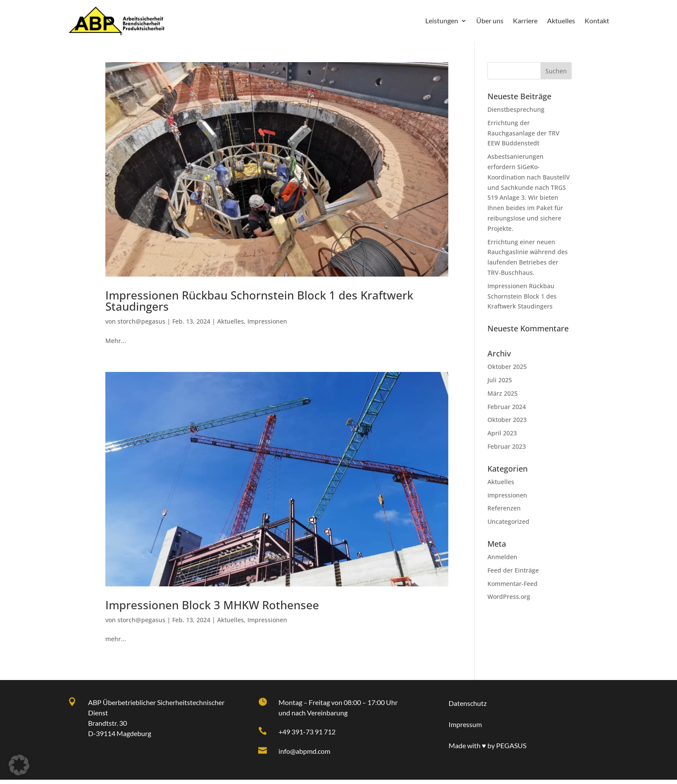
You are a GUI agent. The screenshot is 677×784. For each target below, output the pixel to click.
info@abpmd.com (304, 755)
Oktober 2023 (507, 424)
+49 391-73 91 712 (307, 736)
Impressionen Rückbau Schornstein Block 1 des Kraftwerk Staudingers (522, 301)
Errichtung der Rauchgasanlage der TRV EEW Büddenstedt (524, 137)
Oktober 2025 (507, 371)
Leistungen (442, 20)
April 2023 (502, 437)
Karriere (525, 20)
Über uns (490, 20)
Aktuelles (561, 20)
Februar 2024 (507, 411)
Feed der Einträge (513, 575)
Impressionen (267, 326)
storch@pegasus (141, 326)
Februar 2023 (507, 451)
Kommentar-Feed (512, 588)
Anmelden (502, 561)
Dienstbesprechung (516, 114)
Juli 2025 (500, 384)
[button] (19, 765)
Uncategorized (508, 526)
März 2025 (503, 398)
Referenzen (504, 512)
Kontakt (597, 20)
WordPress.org (509, 601)
